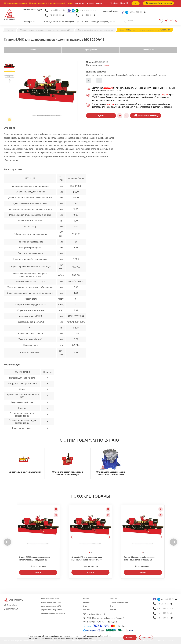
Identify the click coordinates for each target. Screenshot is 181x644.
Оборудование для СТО (17, 3)
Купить (101, 116)
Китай (106, 65)
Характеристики (90, 50)
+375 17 (57, 15)
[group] (47, 91)
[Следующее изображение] (109, 528)
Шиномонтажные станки (51, 599)
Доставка (87, 603)
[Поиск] (143, 20)
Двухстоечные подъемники (52, 610)
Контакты (113, 610)
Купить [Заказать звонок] (38, 572)
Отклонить (146, 638)
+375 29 (88, 11)
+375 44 (57, 10)
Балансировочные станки (51, 603)
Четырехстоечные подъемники (53, 613)
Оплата (164, 95)
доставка (108, 88)
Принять (130, 638)
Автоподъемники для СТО (51, 606)
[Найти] (160, 20)
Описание (33, 50)
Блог (112, 606)
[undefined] (7, 542)
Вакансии (113, 599)
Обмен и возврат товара (119, 603)
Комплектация (148, 50)
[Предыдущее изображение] (72, 528)
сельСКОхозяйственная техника (159, 3)
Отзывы (86, 610)
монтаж (110, 104)
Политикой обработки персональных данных (63, 636)
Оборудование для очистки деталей (49, 3)
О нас (70, 3)
